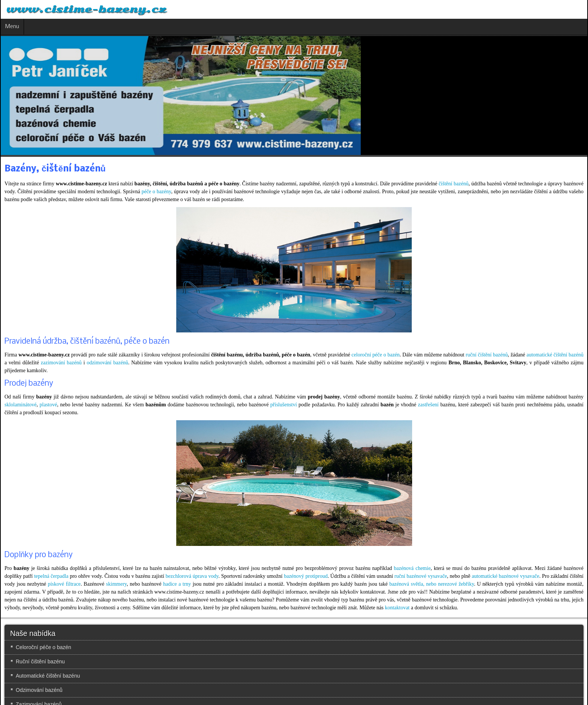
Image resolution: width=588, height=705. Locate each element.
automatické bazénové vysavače (505, 576)
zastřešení (428, 405)
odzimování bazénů (107, 363)
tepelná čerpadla (51, 576)
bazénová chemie (412, 568)
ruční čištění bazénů (487, 355)
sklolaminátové (21, 405)
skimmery (116, 584)
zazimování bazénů (61, 363)
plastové (49, 405)
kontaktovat (397, 608)
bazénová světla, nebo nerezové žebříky (432, 584)
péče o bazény (156, 192)
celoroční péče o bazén (376, 355)
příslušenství (284, 405)
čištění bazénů (454, 184)
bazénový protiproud (306, 576)
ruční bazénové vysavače (421, 576)
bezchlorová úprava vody (192, 576)
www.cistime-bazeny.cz (86, 9)
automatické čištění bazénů (555, 355)
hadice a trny (177, 584)
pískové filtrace (64, 584)
